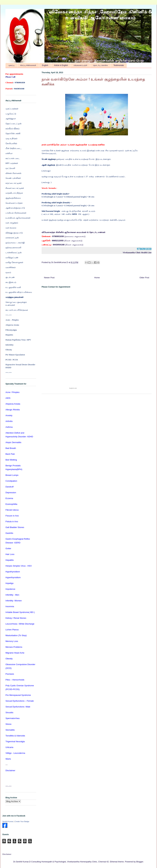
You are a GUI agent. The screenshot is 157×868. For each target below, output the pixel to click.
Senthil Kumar (8, 821)
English (45, 65)
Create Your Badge (22, 821)
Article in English (61, 65)
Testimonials (119, 65)
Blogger (140, 862)
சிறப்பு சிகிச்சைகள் (28, 65)
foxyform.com (73, 388)
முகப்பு (11, 65)
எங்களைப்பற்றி (80, 65)
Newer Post (49, 278)
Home (97, 278)
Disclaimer (7, 854)
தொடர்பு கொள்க (100, 65)
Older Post (144, 278)
